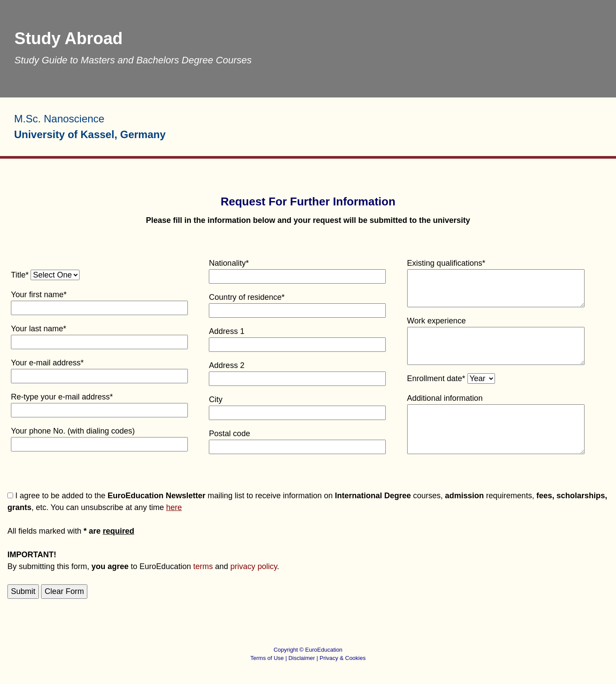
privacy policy (254, 566)
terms (203, 566)
